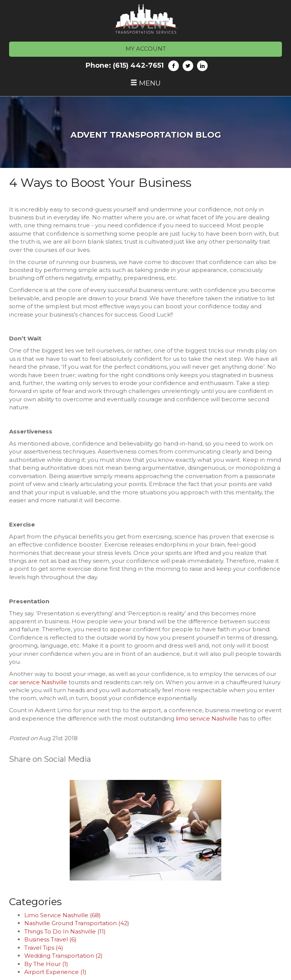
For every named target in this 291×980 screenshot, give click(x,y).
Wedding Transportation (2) (63, 956)
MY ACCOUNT (146, 49)
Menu (145, 83)
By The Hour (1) (46, 964)
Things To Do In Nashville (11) (65, 931)
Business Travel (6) (50, 939)
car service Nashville (39, 682)
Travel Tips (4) (44, 948)
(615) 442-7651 (138, 65)
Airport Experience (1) (55, 972)
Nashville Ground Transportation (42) (77, 923)
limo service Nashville (207, 718)
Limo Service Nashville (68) (63, 915)
